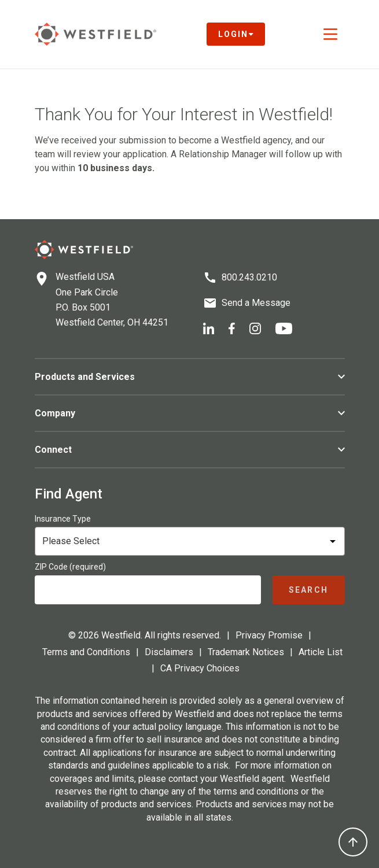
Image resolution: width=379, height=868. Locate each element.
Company (190, 413)
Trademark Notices (246, 652)
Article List (321, 652)
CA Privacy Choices (200, 668)
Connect (190, 450)
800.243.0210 (249, 277)
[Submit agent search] (309, 590)
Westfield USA (85, 277)
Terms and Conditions (86, 652)
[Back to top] (353, 842)
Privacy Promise (269, 635)
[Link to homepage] (95, 34)
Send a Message (256, 303)
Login (236, 34)
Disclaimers (169, 652)
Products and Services (190, 377)
